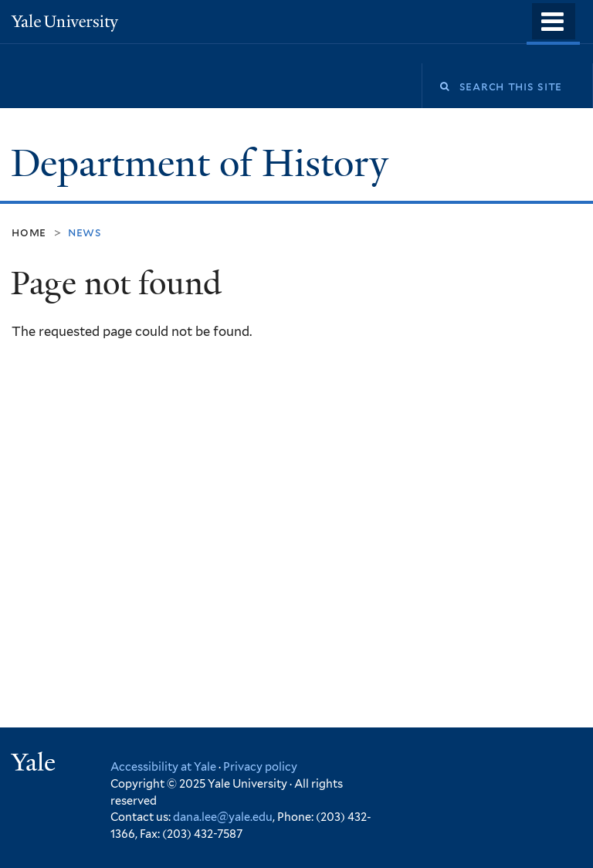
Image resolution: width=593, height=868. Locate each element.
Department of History (204, 163)
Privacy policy (260, 766)
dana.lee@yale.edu (223, 817)
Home (29, 232)
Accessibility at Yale (163, 766)
